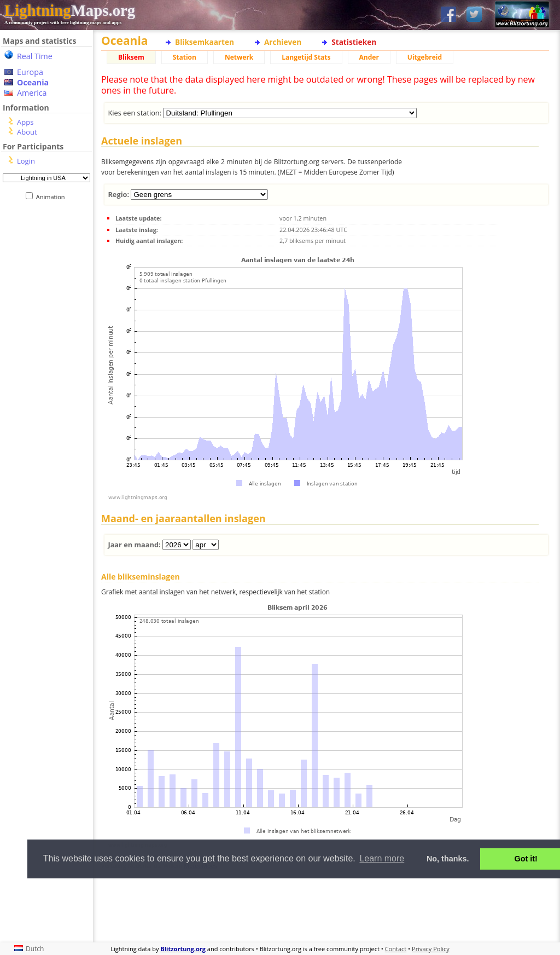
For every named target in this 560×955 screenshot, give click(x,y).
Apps (25, 122)
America (32, 93)
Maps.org (70, 10)
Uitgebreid (425, 57)
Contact (396, 949)
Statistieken (354, 42)
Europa (30, 72)
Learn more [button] (382, 858)
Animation (53, 197)
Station (185, 57)
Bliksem (131, 57)
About (27, 132)
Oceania (33, 82)
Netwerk (239, 57)
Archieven (283, 42)
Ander (369, 57)
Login (26, 161)
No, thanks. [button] (448, 859)
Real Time (35, 56)
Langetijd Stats (306, 57)
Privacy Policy (431, 949)
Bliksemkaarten (205, 42)
